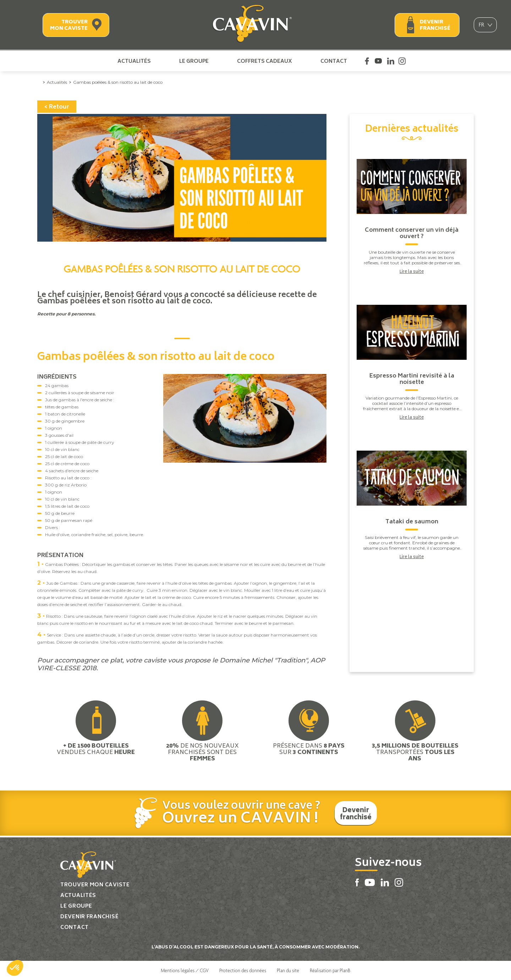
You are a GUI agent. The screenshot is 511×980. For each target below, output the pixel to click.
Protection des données (243, 970)
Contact (334, 61)
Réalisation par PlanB (330, 970)
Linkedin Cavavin (391, 61)
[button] (15, 968)
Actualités (134, 61)
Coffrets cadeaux (265, 61)
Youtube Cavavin (378, 61)
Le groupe (194, 61)
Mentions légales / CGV (185, 970)
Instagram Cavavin (402, 61)
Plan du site (288, 970)
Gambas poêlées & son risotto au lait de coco (118, 82)
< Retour (57, 107)
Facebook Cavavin (367, 61)
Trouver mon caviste (69, 25)
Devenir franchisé (435, 25)
